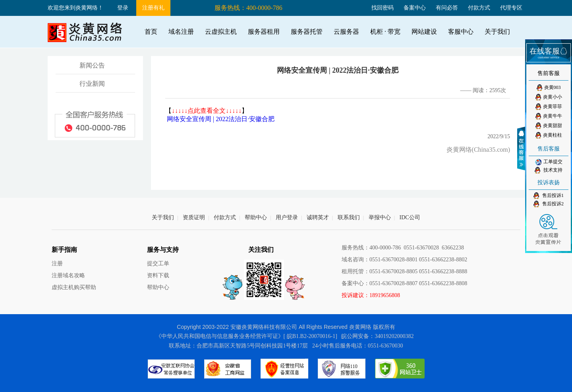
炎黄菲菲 (549, 107)
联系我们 (349, 217)
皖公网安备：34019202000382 (377, 336)
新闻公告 (92, 65)
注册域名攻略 (68, 275)
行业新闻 (92, 84)
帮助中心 (256, 217)
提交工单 (158, 264)
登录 (123, 8)
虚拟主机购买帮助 (74, 287)
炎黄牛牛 (549, 116)
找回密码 (383, 8)
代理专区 (511, 8)
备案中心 (415, 8)
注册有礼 (153, 8)
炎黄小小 (549, 97)
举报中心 (380, 217)
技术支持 (549, 170)
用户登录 (287, 217)
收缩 (522, 149)
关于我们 (163, 217)
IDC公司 (410, 217)
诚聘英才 (318, 217)
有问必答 (447, 8)
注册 (57, 264)
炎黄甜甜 (549, 126)
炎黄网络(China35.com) (478, 150)
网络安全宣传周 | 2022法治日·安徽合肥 (221, 119)
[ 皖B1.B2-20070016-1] (310, 336)
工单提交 (549, 162)
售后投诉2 (549, 204)
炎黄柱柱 (549, 135)
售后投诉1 (549, 196)
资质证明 (194, 217)
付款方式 (479, 8)
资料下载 (158, 275)
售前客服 (549, 73)
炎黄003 (549, 88)
